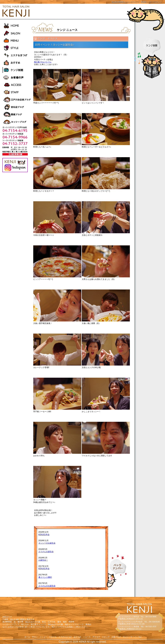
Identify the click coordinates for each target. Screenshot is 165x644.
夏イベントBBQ (45, 577)
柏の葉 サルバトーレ (43, 62)
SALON (17, 33)
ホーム (27, 637)
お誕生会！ (43, 560)
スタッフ (106, 637)
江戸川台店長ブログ (17, 100)
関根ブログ (17, 114)
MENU (17, 40)
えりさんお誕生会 (46, 552)
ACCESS (17, 85)
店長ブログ (116, 637)
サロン (35, 637)
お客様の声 (17, 77)
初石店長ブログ (17, 107)
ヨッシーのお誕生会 (47, 543)
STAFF (17, 92)
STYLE (17, 48)
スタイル (53, 637)
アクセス (96, 637)
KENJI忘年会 (44, 535)
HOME (17, 26)
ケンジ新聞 (17, 70)
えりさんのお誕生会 (47, 586)
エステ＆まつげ (17, 55)
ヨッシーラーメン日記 (17, 122)
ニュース (87, 637)
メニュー (43, 637)
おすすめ (17, 63)
